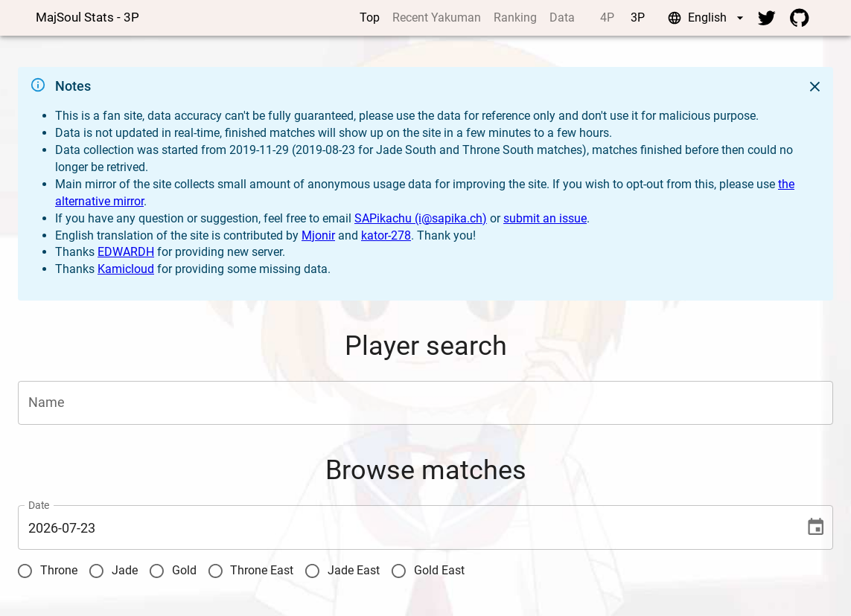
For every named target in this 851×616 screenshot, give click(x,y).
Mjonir (318, 235)
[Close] (815, 87)
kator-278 (386, 235)
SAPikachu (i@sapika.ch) (421, 218)
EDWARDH (126, 252)
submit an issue (545, 218)
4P (607, 18)
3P (637, 18)
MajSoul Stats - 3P (87, 17)
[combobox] (414, 403)
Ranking (515, 18)
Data (562, 18)
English (707, 18)
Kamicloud (126, 269)
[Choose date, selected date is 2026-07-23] (816, 527)
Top (370, 18)
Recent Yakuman (437, 18)
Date (39, 506)
